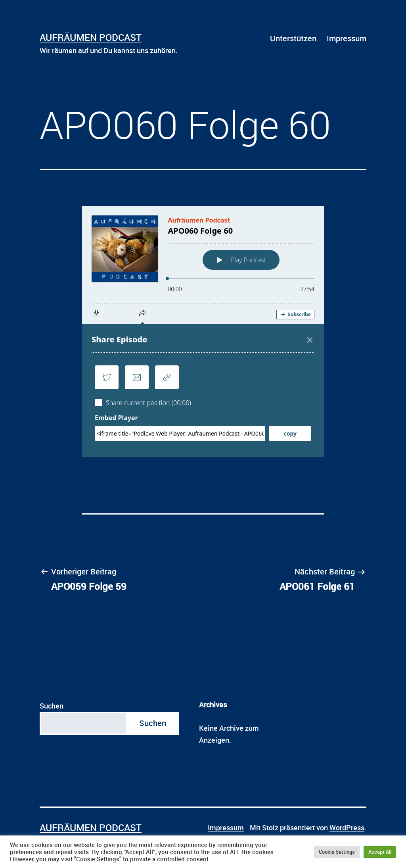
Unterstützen (293, 38)
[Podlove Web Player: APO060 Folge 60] (203, 331)
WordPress (347, 828)
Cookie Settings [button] (337, 852)
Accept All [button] (380, 852)
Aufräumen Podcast (91, 37)
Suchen (52, 706)
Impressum (347, 38)
